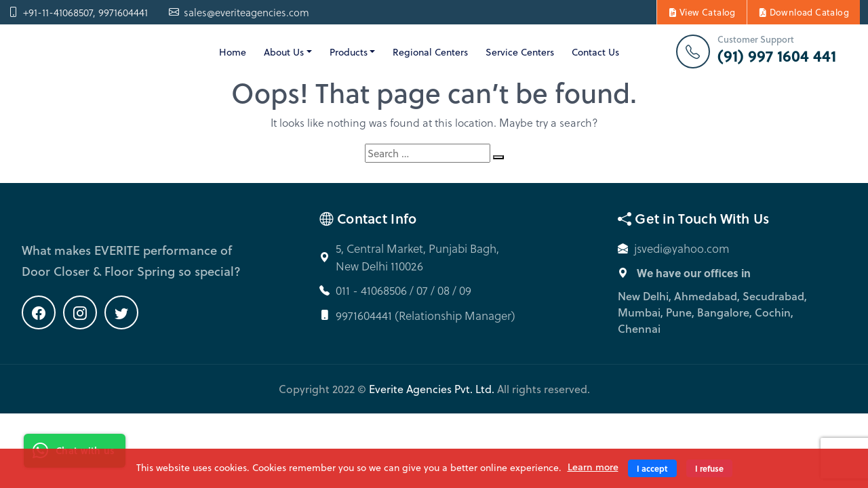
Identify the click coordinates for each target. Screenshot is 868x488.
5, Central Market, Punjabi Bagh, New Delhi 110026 (417, 257)
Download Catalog (804, 12)
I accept (652, 468)
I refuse (709, 468)
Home (233, 52)
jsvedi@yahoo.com (682, 248)
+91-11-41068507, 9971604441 (78, 13)
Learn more (593, 467)
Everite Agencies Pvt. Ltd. (432, 389)
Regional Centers (430, 52)
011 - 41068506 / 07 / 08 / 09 (403, 290)
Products (349, 52)
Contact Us (595, 52)
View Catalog (702, 12)
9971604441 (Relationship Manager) (426, 316)
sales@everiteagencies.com (239, 13)
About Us (284, 52)
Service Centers (520, 52)
